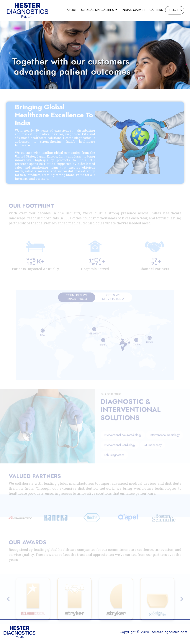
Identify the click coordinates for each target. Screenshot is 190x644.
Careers (156, 10)
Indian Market (133, 10)
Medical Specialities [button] (98, 10)
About (72, 10)
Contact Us (175, 10)
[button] (9, 53)
